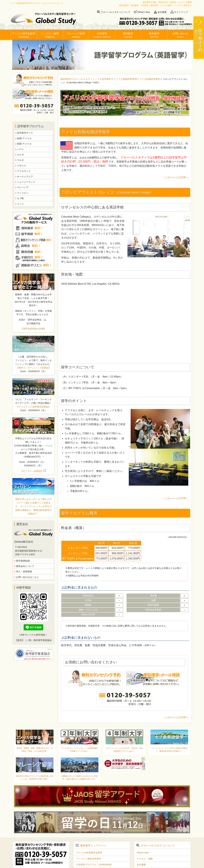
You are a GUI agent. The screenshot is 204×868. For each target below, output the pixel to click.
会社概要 (162, 12)
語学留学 (128, 35)
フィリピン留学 (50, 35)
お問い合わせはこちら (27, 577)
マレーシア (23, 187)
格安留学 (154, 35)
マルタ (20, 160)
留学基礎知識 (23, 561)
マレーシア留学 (76, 35)
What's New (144, 12)
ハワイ (20, 149)
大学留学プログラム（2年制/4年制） (95, 865)
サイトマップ (181, 12)
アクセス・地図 (145, 859)
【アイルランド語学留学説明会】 (33, 407)
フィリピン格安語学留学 (89, 859)
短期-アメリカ (24, 138)
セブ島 (20, 198)
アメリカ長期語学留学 (125, 79)
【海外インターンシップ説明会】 (33, 368)
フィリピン (23, 193)
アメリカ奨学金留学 (24, 35)
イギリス (22, 166)
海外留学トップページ (93, 846)
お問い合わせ (180, 35)
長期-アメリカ (24, 144)
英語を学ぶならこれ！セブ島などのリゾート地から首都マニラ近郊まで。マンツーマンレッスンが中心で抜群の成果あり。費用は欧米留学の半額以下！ (33, 506)
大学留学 (102, 35)
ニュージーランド (26, 182)
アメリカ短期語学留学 (149, 79)
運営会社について (25, 566)
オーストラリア (25, 177)
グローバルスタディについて (116, 12)
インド (20, 204)
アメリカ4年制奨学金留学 (89, 853)
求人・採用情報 (24, 572)
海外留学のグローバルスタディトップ (80, 79)
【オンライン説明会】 (33, 471)
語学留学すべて (25, 133)
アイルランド (24, 171)
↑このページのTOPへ (176, 177)
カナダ (20, 155)
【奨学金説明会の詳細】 (33, 329)
